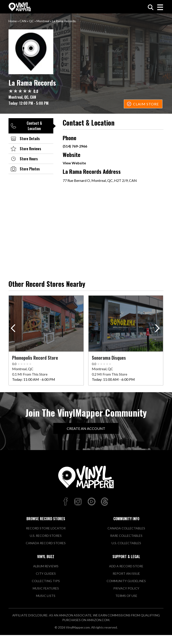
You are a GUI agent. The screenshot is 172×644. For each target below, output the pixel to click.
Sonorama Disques (109, 358)
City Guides (46, 573)
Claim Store (146, 104)
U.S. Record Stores (46, 536)
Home (13, 21)
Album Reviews (46, 566)
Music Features (46, 588)
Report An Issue (126, 573)
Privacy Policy (126, 588)
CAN (23, 21)
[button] (158, 329)
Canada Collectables (126, 528)
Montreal (43, 21)
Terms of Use (126, 596)
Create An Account (86, 428)
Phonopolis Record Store (35, 358)
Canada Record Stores (46, 543)
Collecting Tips (46, 581)
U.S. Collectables (126, 543)
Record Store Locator (46, 528)
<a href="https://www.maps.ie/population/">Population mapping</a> (113, 221)
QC (31, 21)
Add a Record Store (126, 566)
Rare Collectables (126, 536)
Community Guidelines (126, 581)
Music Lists (46, 596)
